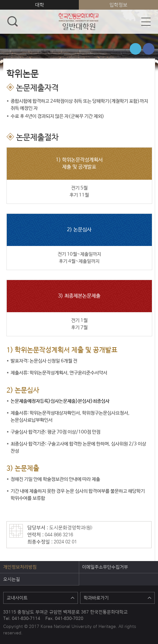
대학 (40, 5)
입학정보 (118, 5)
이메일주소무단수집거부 (105, 567)
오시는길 (12, 579)
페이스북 (149, 49)
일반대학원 (79, 22)
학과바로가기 (117, 598)
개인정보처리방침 (20, 567)
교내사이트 (41, 598)
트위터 (135, 49)
